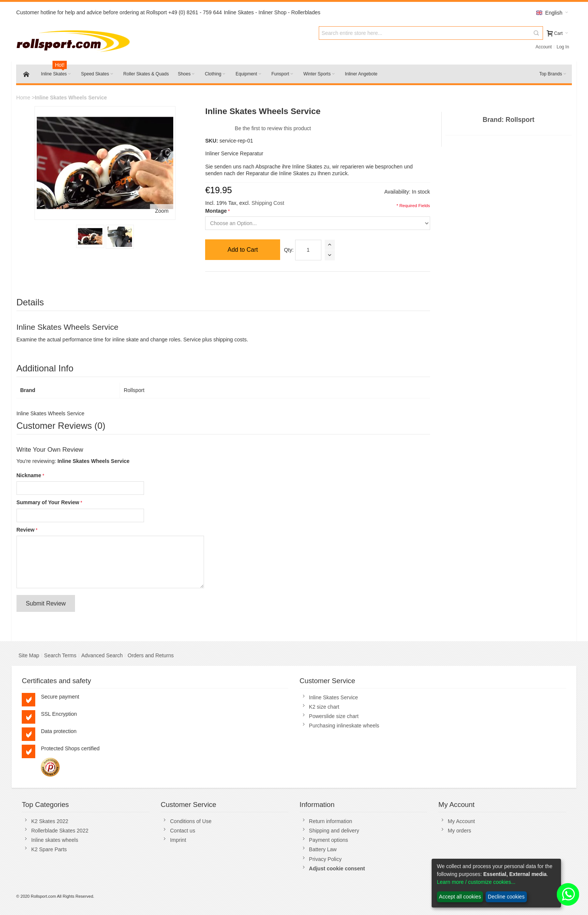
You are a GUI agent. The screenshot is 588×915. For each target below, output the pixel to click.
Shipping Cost (268, 203)
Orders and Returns (151, 655)
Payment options (328, 840)
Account (544, 47)
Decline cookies (506, 897)
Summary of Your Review (48, 502)
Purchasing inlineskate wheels (344, 726)
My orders (459, 831)
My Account (461, 821)
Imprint (178, 840)
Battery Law (323, 849)
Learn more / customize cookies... (476, 882)
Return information (331, 821)
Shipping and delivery (334, 831)
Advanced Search (102, 655)
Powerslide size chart (334, 716)
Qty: (289, 250)
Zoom (162, 211)
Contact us (182, 831)
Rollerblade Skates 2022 (60, 831)
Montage (216, 211)
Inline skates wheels (55, 840)
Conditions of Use (191, 821)
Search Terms (60, 655)
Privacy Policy (325, 859)
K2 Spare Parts (49, 849)
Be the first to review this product (273, 128)
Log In (563, 47)
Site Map (29, 655)
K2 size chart (324, 707)
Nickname (29, 475)
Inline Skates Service (334, 697)
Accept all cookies (460, 897)
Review (25, 530)
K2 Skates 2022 (50, 821)
